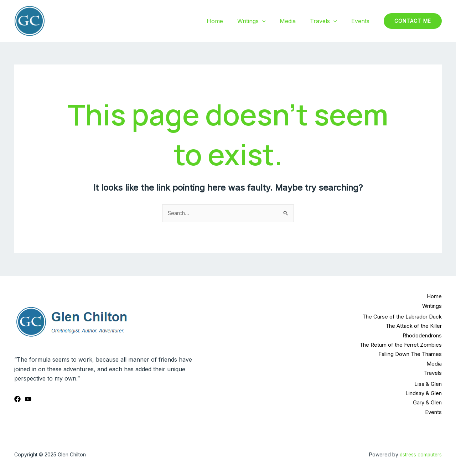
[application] (272, 21)
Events (362, 21)
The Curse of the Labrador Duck (402, 317)
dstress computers (420, 454)
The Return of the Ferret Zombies (401, 345)
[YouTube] (28, 399)
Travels (328, 21)
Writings (261, 21)
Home (228, 21)
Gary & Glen (427, 402)
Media (295, 21)
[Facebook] (17, 399)
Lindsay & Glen (424, 393)
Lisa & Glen (428, 384)
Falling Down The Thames (410, 354)
